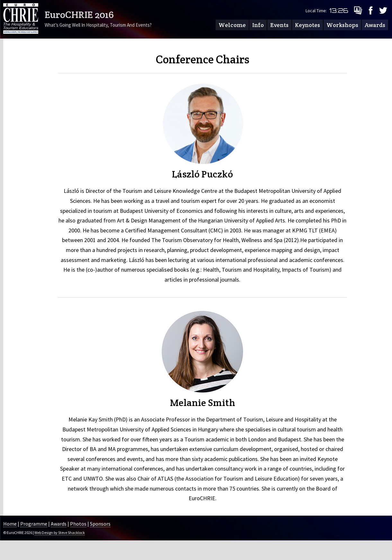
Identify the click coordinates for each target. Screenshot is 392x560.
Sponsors (100, 524)
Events (279, 25)
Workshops (342, 25)
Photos (78, 524)
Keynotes (307, 25)
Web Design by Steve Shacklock (60, 533)
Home (10, 524)
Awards (375, 25)
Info (258, 25)
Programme (34, 524)
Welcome (232, 25)
